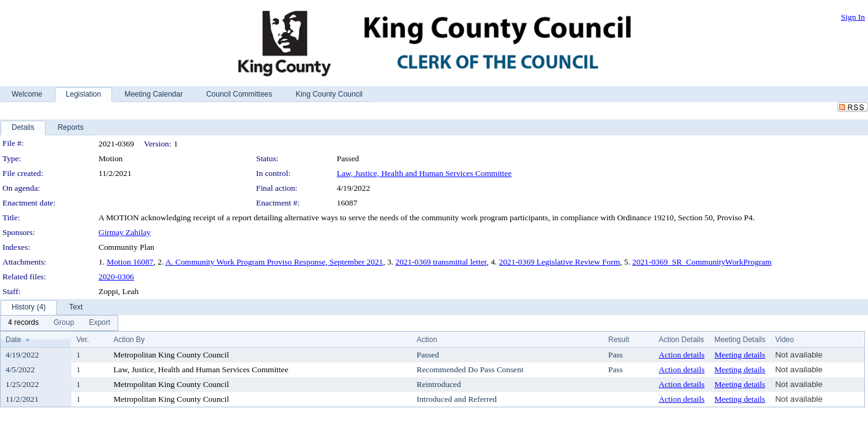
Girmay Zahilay (125, 232)
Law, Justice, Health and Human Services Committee (424, 173)
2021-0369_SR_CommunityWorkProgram (702, 262)
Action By (129, 340)
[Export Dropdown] (99, 323)
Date (13, 340)
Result (619, 340)
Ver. (83, 340)
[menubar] (59, 323)
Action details (681, 355)
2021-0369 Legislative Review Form (559, 262)
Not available (799, 355)
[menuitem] (23, 323)
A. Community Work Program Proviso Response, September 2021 (275, 262)
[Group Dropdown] (64, 323)
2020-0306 (116, 277)
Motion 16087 (130, 262)
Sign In (853, 17)
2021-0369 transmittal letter (441, 262)
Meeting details (740, 355)
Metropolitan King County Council (171, 355)
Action (427, 340)
